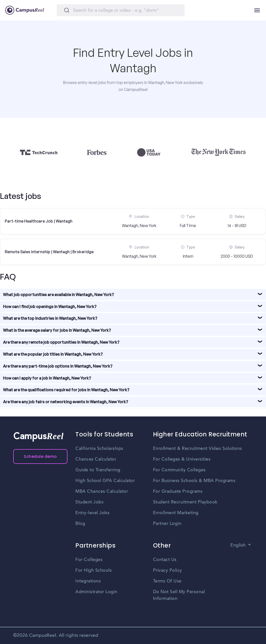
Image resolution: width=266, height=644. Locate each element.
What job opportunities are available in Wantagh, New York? (58, 295)
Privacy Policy (168, 570)
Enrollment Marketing (176, 513)
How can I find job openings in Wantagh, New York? (50, 307)
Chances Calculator (96, 459)
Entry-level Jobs (92, 513)
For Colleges (89, 560)
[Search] (121, 10)
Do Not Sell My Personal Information (179, 595)
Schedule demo (40, 456)
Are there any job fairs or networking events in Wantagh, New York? (66, 402)
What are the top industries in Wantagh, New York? (50, 318)
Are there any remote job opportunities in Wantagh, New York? (61, 342)
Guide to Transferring (98, 470)
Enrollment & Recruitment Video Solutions (198, 449)
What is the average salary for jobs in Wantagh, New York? (57, 330)
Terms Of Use (167, 581)
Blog (80, 524)
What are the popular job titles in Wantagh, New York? (53, 354)
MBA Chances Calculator (102, 491)
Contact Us (165, 560)
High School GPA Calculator (105, 481)
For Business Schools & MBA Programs (194, 481)
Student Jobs (89, 502)
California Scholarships (99, 449)
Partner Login (167, 524)
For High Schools (94, 570)
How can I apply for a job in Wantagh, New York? (47, 378)
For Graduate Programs (178, 491)
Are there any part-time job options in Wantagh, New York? (58, 366)
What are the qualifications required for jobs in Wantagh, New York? (66, 390)
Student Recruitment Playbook (185, 502)
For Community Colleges (179, 470)
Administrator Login (96, 592)
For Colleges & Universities (182, 459)
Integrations (88, 581)
